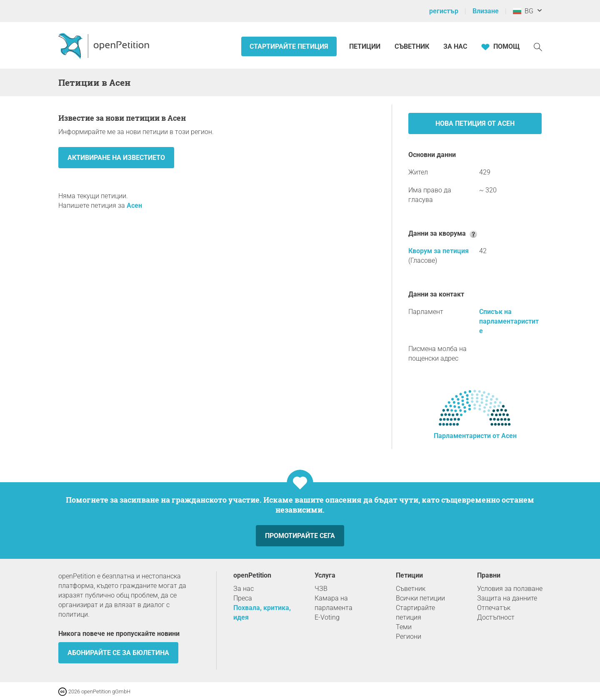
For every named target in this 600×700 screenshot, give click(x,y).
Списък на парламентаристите (509, 321)
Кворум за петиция (439, 251)
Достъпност (496, 617)
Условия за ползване (510, 589)
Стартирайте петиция (289, 46)
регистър (444, 11)
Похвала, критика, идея (262, 613)
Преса (243, 598)
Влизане (486, 11)
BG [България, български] (523, 11)
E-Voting (327, 617)
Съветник (412, 46)
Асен (134, 206)
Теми (404, 627)
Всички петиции (420, 598)
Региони (409, 636)
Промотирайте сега (300, 536)
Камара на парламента (334, 603)
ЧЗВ (321, 589)
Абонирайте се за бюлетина (118, 653)
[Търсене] (538, 46)
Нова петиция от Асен (475, 123)
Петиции (366, 46)
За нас (455, 46)
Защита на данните (507, 598)
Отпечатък (494, 608)
